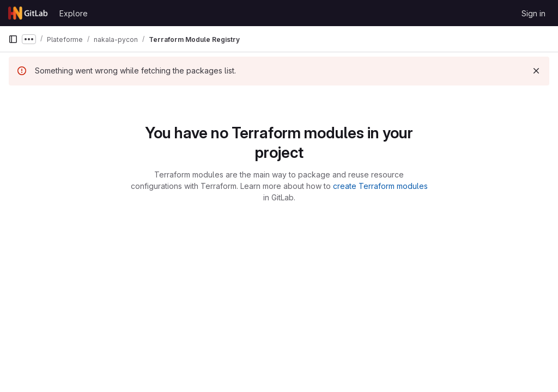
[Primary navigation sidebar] (13, 39)
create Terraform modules (380, 186)
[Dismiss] (536, 71)
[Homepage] (28, 13)
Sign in (533, 13)
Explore (74, 13)
